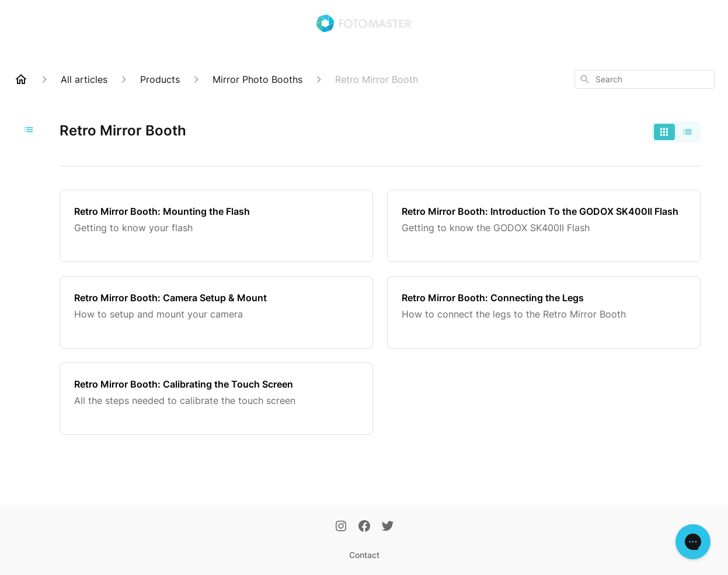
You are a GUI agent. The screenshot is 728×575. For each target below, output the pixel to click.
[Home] (21, 79)
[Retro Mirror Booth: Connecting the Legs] (544, 312)
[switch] (676, 132)
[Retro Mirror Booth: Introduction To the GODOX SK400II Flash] (544, 226)
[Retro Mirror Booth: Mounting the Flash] (216, 226)
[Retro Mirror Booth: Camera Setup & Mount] (216, 312)
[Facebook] (364, 527)
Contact (364, 555)
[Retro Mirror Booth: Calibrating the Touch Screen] (216, 399)
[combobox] (645, 79)
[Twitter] (388, 527)
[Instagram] (341, 527)
